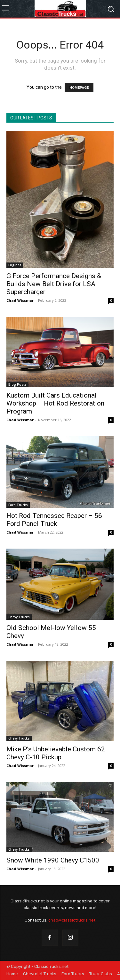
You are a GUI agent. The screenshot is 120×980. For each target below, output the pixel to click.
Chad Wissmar (20, 300)
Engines (15, 265)
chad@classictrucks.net (72, 920)
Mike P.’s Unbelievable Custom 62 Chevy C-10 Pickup (56, 753)
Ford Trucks (18, 505)
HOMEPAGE (79, 88)
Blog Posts (17, 384)
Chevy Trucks (19, 617)
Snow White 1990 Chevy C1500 (53, 860)
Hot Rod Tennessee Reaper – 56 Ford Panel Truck (54, 520)
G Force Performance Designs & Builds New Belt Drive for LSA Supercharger (54, 284)
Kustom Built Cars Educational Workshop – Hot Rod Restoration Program (55, 403)
